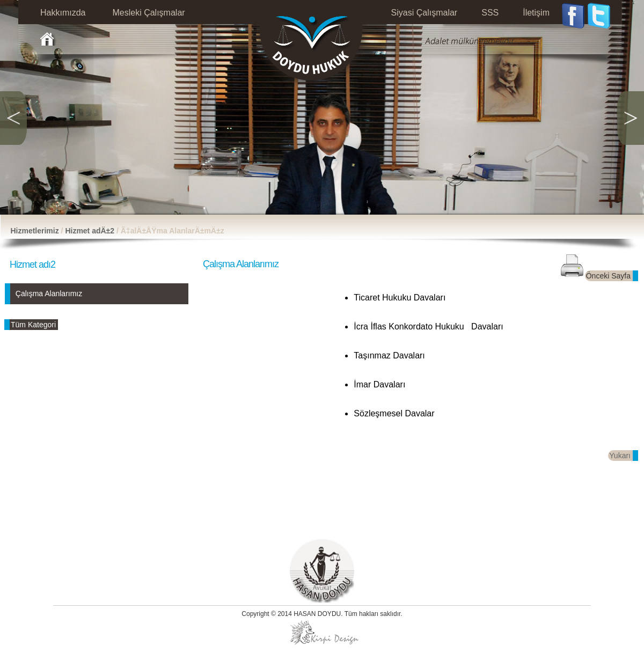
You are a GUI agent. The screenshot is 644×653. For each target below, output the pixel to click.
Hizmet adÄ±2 (91, 231)
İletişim (536, 13)
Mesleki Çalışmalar (148, 13)
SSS (490, 13)
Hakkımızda (63, 13)
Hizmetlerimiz (34, 231)
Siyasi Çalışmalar (425, 13)
